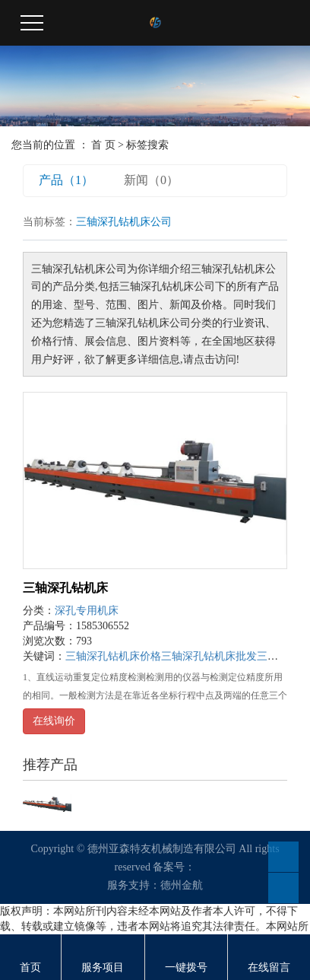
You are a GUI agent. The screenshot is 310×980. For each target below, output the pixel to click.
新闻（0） (151, 180)
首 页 (103, 145)
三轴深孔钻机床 (65, 588)
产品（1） (66, 180)
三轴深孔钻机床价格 (113, 656)
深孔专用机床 (87, 611)
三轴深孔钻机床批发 (209, 656)
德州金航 (182, 885)
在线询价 (54, 721)
